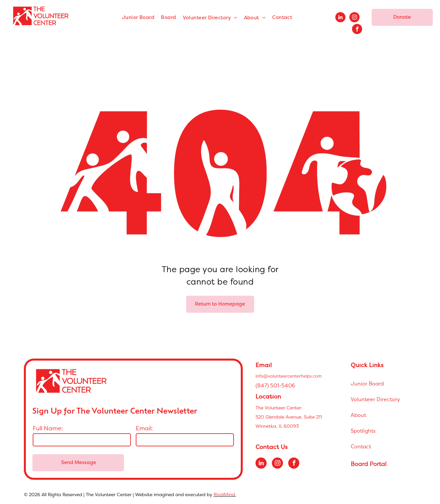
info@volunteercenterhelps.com (289, 376)
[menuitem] (138, 18)
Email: (144, 428)
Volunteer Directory (375, 399)
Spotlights (363, 431)
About (358, 415)
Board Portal (369, 464)
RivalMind (224, 494)
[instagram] (354, 18)
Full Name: (48, 428)
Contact (361, 446)
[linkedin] (340, 18)
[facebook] (357, 30)
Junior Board (367, 383)
